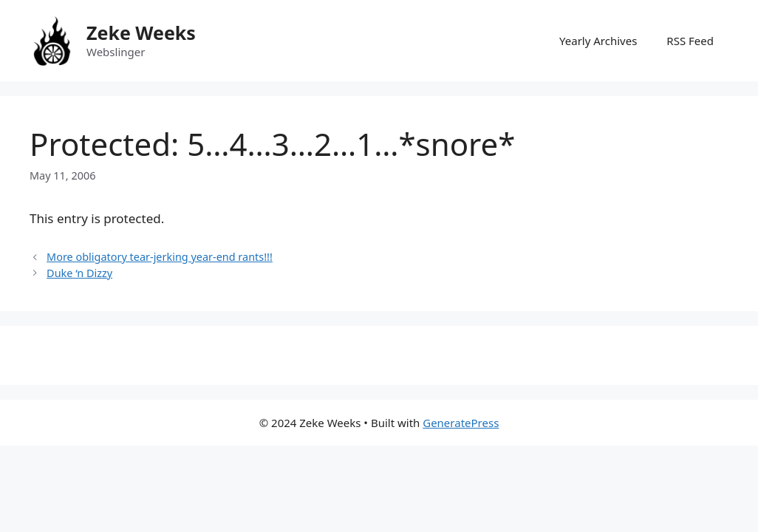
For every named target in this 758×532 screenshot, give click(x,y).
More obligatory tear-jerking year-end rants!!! (160, 257)
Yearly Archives (598, 41)
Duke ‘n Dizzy (79, 273)
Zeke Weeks (141, 33)
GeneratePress (461, 423)
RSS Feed (690, 41)
